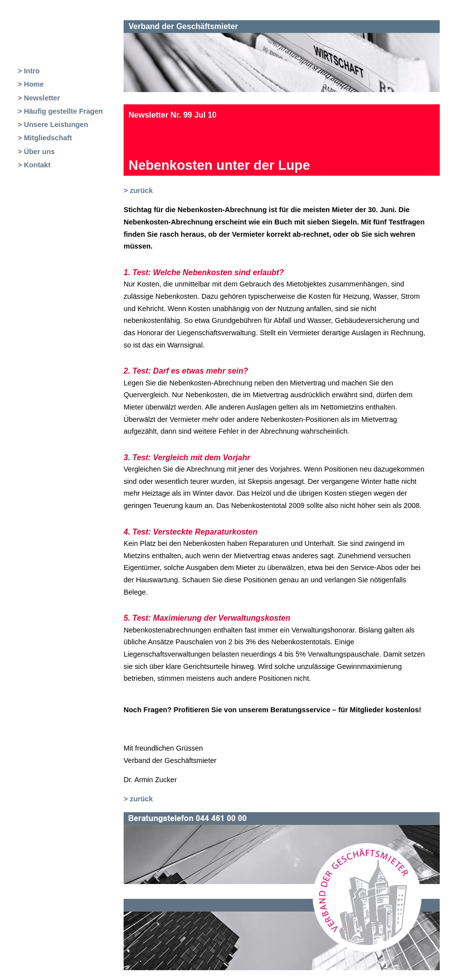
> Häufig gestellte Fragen (60, 111)
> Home (31, 84)
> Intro (29, 71)
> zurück (138, 190)
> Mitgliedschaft (45, 138)
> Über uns (36, 152)
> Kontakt (34, 165)
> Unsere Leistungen (53, 125)
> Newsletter (39, 98)
